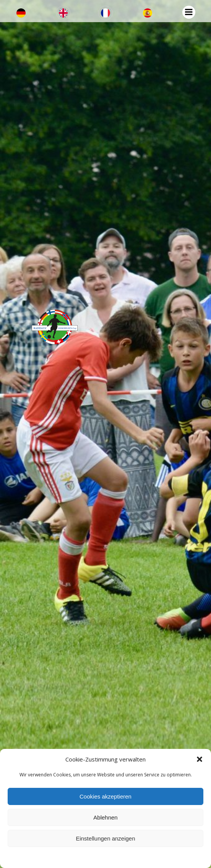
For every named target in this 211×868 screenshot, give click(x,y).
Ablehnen (105, 817)
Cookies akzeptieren (105, 796)
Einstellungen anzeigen (105, 838)
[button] (200, 759)
